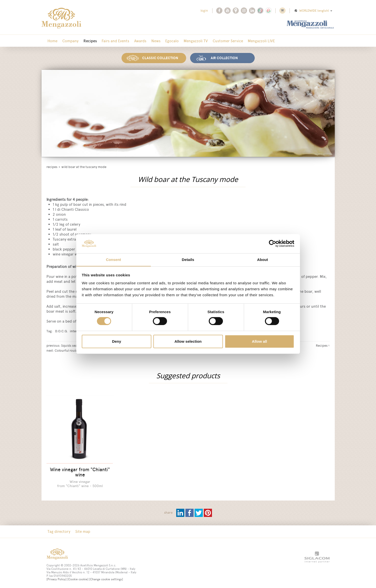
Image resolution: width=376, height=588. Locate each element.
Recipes (88, 41)
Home (52, 41)
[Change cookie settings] (106, 576)
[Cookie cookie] (78, 576)
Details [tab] (188, 259)
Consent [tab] (113, 259)
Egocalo (166, 41)
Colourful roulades (69, 350)
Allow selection (188, 341)
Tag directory (59, 528)
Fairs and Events (112, 41)
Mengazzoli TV (189, 41)
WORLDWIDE (313, 11)
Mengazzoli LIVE (253, 41)
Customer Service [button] (220, 41)
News (151, 41)
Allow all (260, 341)
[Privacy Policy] (57, 576)
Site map (82, 528)
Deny (117, 341)
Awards (136, 41)
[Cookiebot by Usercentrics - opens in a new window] (272, 244)
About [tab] (263, 259)
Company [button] (69, 41)
